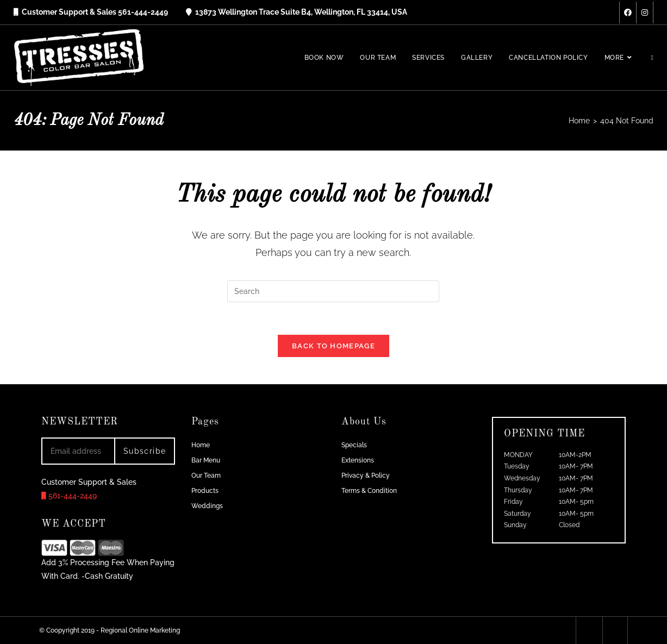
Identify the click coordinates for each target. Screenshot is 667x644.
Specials (354, 445)
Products (205, 491)
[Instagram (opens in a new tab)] (645, 12)
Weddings (207, 506)
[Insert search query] (333, 291)
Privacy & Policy (366, 476)
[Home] (579, 121)
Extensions (358, 460)
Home (201, 445)
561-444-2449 (69, 496)
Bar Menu (206, 460)
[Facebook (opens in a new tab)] (628, 12)
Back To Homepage (333, 346)
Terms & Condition (369, 491)
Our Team (206, 476)
